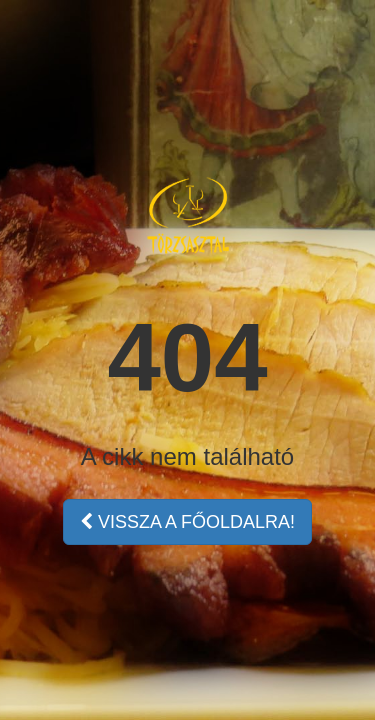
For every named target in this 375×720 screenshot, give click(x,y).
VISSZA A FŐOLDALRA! (187, 522)
